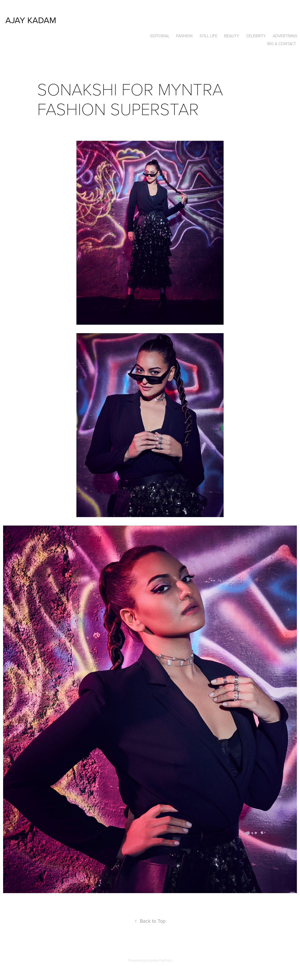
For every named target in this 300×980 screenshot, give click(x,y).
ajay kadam (31, 20)
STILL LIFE (209, 36)
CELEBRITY (256, 36)
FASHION (184, 36)
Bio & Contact (282, 44)
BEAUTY (232, 36)
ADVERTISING (285, 36)
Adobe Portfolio (160, 960)
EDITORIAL (160, 36)
